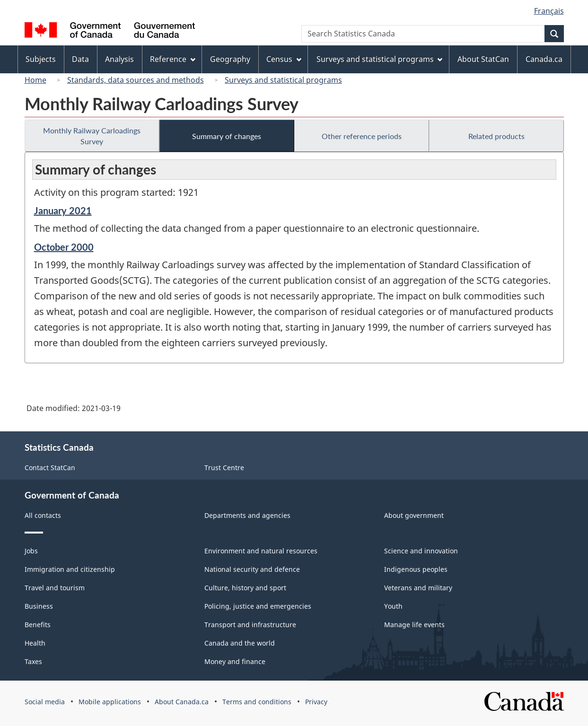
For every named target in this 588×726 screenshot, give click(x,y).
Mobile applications (110, 702)
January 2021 (63, 210)
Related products (496, 136)
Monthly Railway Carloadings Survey (92, 136)
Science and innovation (421, 551)
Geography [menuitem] (230, 59)
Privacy (316, 702)
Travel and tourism (55, 588)
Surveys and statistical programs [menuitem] (380, 59)
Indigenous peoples (416, 569)
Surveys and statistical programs (283, 80)
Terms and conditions (257, 702)
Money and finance (235, 661)
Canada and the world (240, 643)
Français (549, 11)
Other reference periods (362, 136)
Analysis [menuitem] (119, 59)
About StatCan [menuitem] (483, 59)
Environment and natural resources (261, 551)
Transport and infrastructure (250, 625)
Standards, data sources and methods (136, 80)
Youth (393, 606)
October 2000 (64, 247)
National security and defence (252, 569)
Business (39, 606)
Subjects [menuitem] (41, 59)
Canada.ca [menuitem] (544, 59)
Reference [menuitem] (173, 59)
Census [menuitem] (284, 59)
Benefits (38, 625)
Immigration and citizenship (70, 569)
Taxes (33, 661)
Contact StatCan (50, 468)
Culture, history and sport (245, 588)
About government (414, 515)
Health (35, 643)
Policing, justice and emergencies (258, 606)
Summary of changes (227, 136)
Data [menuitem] (80, 59)
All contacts (43, 515)
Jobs (31, 551)
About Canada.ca (182, 702)
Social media (45, 702)
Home (35, 80)
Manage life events (414, 625)
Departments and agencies (247, 515)
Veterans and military (418, 588)
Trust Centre (224, 468)
